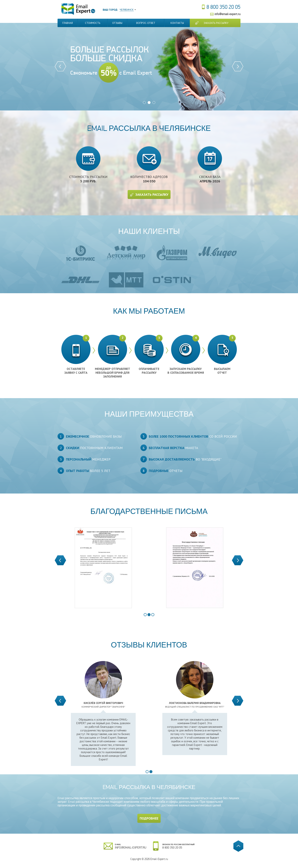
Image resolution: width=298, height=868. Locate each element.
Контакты (177, 23)
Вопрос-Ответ (146, 23)
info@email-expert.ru (228, 14)
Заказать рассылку (216, 23)
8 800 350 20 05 (223, 7)
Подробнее (149, 818)
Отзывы (117, 23)
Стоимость (93, 23)
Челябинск (127, 10)
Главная (68, 23)
